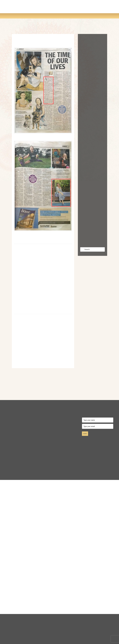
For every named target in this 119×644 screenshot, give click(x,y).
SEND (85, 434)
